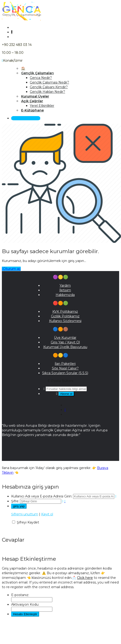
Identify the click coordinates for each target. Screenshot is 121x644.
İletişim (65, 290)
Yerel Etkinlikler (42, 106)
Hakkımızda (65, 295)
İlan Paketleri (65, 364)
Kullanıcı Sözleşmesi (65, 321)
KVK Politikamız (65, 312)
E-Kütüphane (32, 110)
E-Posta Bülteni (60, 381)
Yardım (65, 285)
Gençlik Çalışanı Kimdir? (49, 87)
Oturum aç (11, 269)
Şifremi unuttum (25, 514)
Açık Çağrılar (32, 101)
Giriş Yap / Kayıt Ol (26, 118)
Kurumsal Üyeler (35, 96)
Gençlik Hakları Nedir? (47, 92)
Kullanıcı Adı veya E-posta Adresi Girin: (42, 496)
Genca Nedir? (41, 78)
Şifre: (15, 501)
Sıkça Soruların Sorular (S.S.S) (65, 373)
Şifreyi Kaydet (28, 522)
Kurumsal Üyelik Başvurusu (65, 347)
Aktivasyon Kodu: (25, 604)
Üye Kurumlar (65, 338)
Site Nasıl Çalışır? (65, 368)
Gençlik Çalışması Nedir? (49, 82)
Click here (85, 578)
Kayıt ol (47, 514)
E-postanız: (20, 595)
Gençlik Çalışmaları (37, 73)
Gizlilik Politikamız (65, 316)
